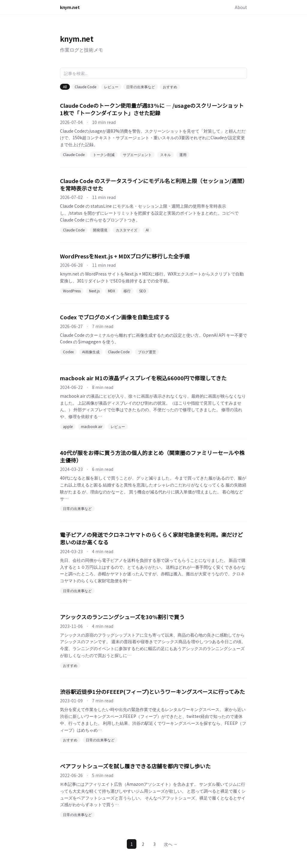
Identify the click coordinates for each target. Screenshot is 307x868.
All (65, 87)
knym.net (70, 7)
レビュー (111, 87)
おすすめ (170, 87)
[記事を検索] (153, 73)
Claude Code (85, 87)
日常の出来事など (141, 87)
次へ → (171, 844)
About (241, 7)
